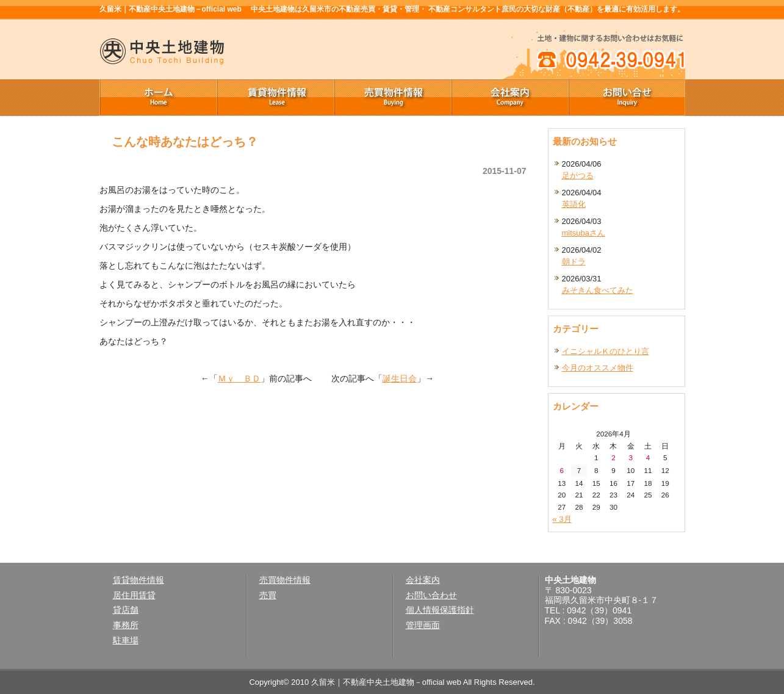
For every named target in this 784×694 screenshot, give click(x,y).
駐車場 (126, 640)
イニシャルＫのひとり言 (606, 351)
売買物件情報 (392, 98)
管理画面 (423, 625)
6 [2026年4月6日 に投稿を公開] (562, 470)
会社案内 (509, 98)
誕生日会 (400, 378)
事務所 (126, 625)
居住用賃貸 (134, 595)
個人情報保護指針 (440, 610)
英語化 (574, 204)
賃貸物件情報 (275, 98)
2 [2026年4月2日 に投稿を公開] (613, 457)
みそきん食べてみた (598, 290)
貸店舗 (126, 610)
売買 (268, 595)
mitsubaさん (584, 233)
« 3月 (562, 519)
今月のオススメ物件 (598, 368)
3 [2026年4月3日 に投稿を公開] (631, 457)
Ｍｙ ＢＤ (239, 378)
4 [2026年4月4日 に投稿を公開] (648, 457)
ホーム (158, 98)
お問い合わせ (431, 595)
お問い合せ (627, 98)
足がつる (578, 175)
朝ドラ (574, 262)
